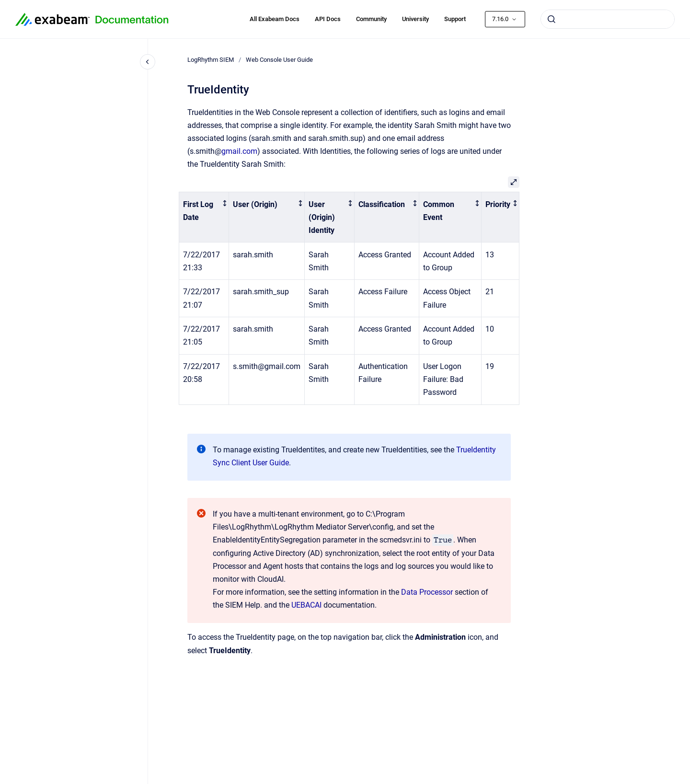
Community (371, 19)
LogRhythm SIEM (211, 60)
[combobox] (608, 19)
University (415, 19)
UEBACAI (306, 605)
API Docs (328, 19)
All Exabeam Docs (275, 19)
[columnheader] (204, 217)
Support (455, 19)
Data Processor (427, 592)
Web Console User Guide (279, 60)
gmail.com (239, 151)
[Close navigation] (148, 62)
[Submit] (552, 19)
